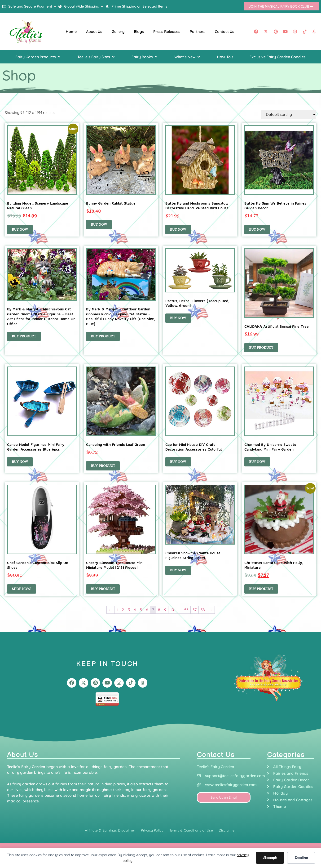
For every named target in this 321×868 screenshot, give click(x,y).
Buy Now (20, 229)
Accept (270, 858)
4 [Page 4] (135, 610)
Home (71, 31)
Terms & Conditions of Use (191, 830)
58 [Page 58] (203, 610)
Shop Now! (22, 589)
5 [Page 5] (141, 610)
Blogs (139, 31)
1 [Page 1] (117, 610)
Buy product (24, 336)
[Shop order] (289, 114)
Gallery (118, 31)
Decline (301, 858)
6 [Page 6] (147, 610)
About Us (94, 31)
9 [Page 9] (165, 610)
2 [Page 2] (123, 610)
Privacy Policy (152, 830)
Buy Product (103, 466)
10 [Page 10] (172, 610)
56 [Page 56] (186, 610)
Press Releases (167, 31)
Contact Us (224, 31)
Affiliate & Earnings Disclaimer (110, 830)
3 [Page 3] (129, 610)
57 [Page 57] (195, 610)
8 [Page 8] (159, 610)
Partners (198, 31)
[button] (38, 57)
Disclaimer (227, 830)
